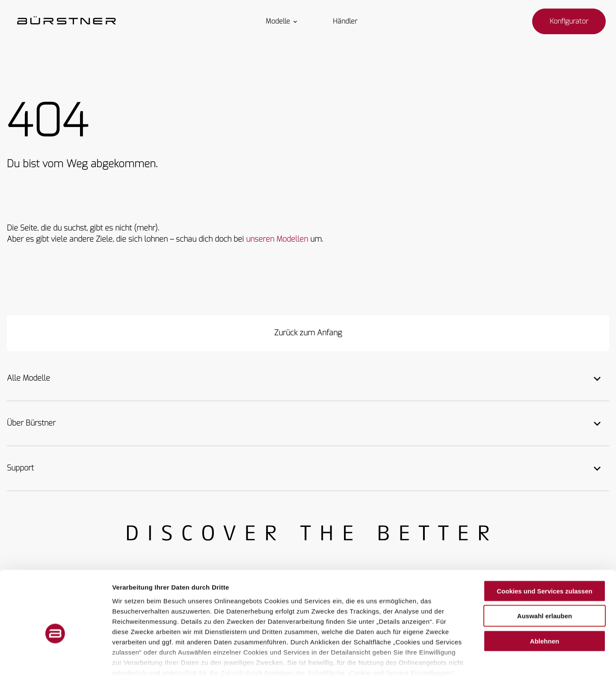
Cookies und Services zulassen (544, 548)
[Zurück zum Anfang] (308, 333)
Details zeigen (455, 663)
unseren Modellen (277, 239)
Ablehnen (545, 598)
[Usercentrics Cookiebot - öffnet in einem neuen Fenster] (55, 663)
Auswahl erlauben (545, 573)
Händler (345, 21)
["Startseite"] (67, 21)
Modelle (282, 21)
